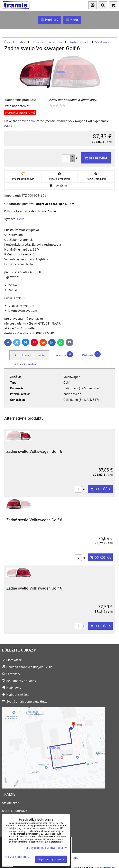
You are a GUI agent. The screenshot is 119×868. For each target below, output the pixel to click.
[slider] (57, 105)
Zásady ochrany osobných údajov (46, 848)
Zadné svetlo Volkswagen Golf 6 (34, 451)
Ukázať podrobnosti (18, 857)
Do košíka (96, 158)
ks (80, 489)
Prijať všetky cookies (51, 859)
